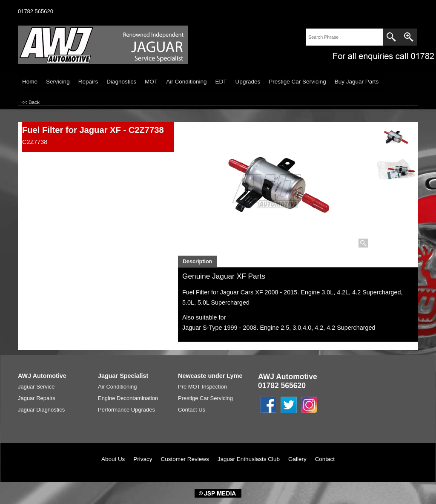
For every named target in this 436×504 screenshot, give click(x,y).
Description (197, 262)
